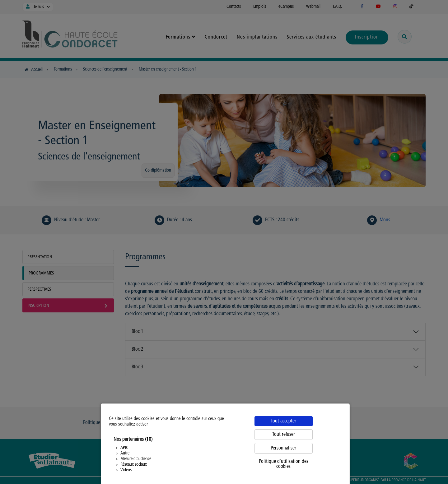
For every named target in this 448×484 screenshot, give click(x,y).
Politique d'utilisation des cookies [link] (284, 464)
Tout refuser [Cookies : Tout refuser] (284, 435)
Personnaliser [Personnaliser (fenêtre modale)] (283, 448)
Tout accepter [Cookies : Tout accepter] (283, 421)
